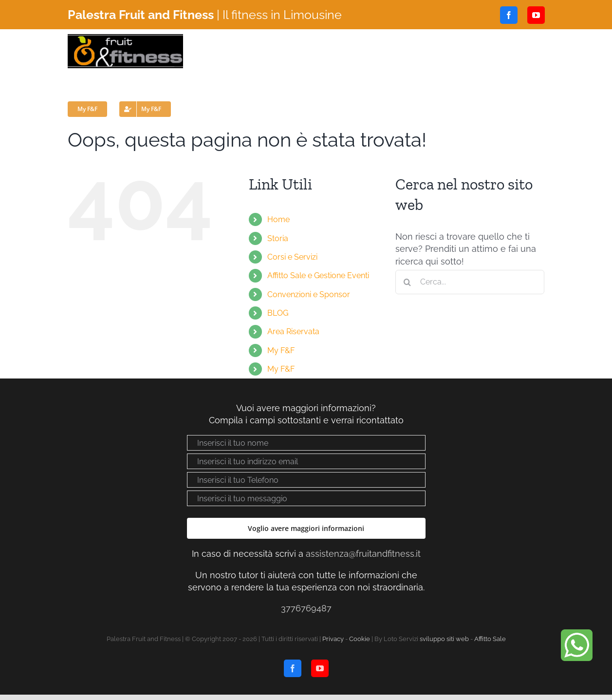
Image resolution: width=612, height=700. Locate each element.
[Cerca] (408, 282)
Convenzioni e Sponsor (309, 294)
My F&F (281, 350)
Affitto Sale (490, 639)
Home (278, 219)
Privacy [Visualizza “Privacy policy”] (333, 639)
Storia (278, 238)
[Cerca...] (470, 282)
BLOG (278, 313)
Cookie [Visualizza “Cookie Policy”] (360, 639)
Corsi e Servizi (292, 257)
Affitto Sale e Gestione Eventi (318, 275)
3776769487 (306, 608)
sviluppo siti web (444, 639)
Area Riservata (293, 331)
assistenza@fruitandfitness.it (363, 554)
